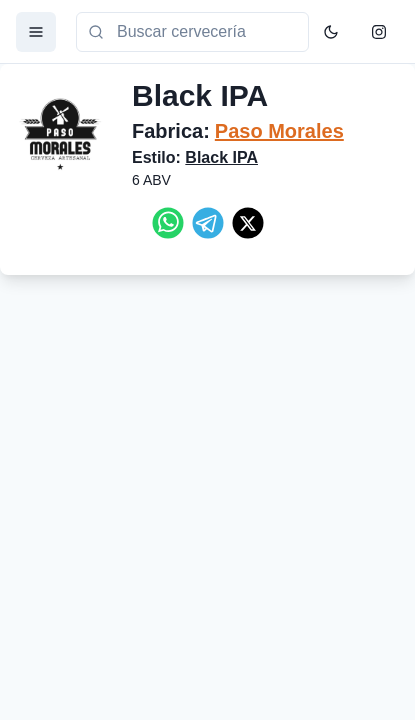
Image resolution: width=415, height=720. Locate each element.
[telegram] (208, 223)
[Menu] (36, 32)
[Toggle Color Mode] (331, 32)
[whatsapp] (168, 223)
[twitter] (248, 223)
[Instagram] (379, 32)
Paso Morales (279, 131)
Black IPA (221, 157)
